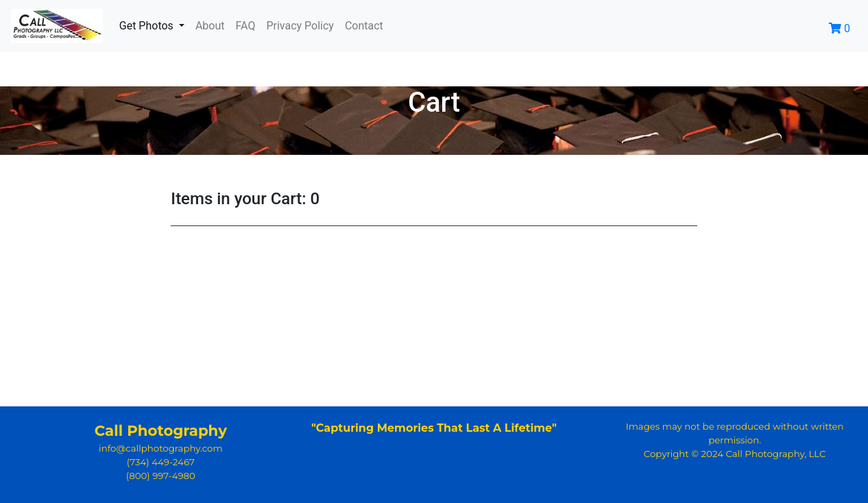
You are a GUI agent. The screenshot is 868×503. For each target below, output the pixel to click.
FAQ (246, 26)
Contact (364, 26)
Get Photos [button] (148, 26)
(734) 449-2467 (161, 462)
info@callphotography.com (160, 448)
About (210, 26)
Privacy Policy (300, 26)
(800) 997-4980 (161, 476)
